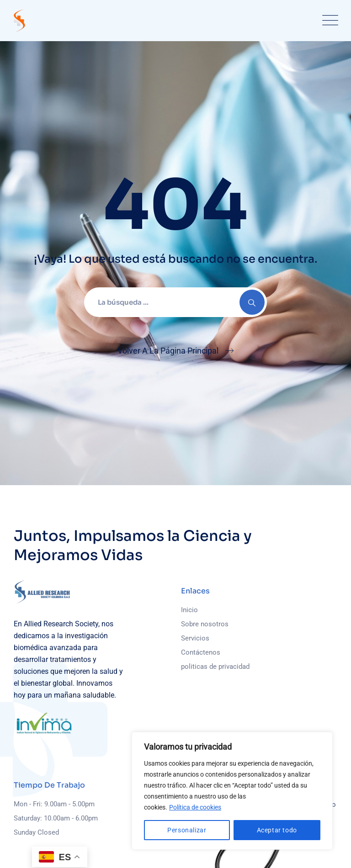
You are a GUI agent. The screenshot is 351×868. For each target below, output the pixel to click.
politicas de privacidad (215, 667)
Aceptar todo (277, 830)
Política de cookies (195, 807)
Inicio (189, 610)
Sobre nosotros (205, 624)
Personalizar (187, 830)
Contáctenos (201, 652)
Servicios (195, 638)
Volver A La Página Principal (168, 351)
